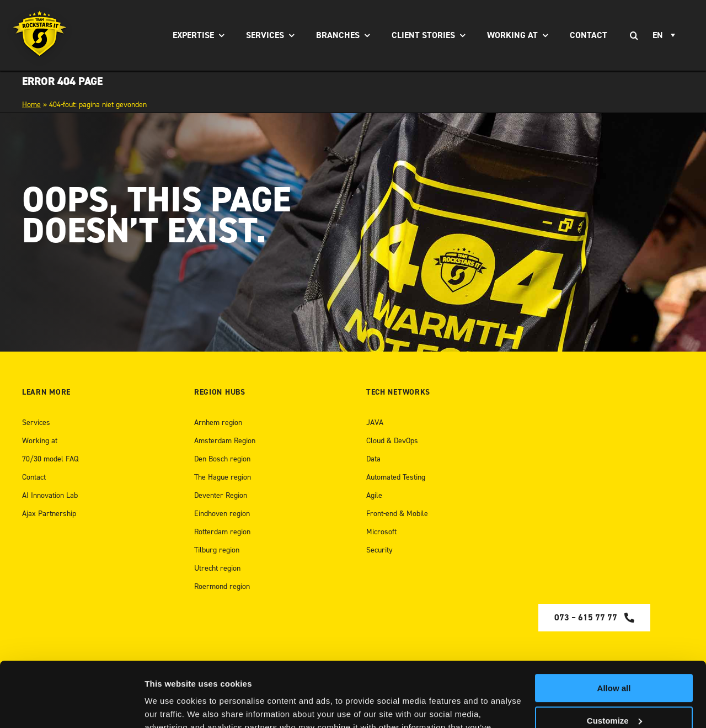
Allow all (614, 623)
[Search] (634, 35)
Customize (614, 655)
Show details (170, 706)
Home (31, 105)
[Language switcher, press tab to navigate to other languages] (665, 35)
